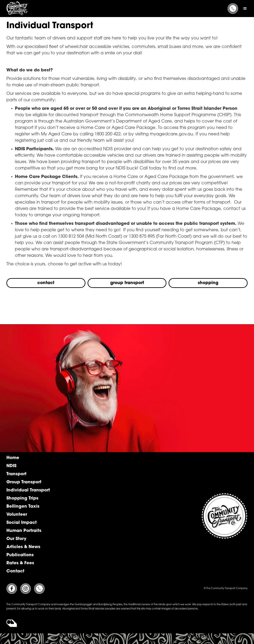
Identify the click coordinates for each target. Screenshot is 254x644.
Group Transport (24, 482)
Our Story (16, 539)
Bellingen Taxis (23, 507)
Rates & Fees (20, 563)
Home (13, 458)
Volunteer (17, 515)
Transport (16, 474)
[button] (245, 9)
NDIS (11, 466)
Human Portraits (24, 531)
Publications (20, 555)
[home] (17, 9)
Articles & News (23, 547)
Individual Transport (28, 490)
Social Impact (22, 523)
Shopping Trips (22, 498)
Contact (15, 571)
